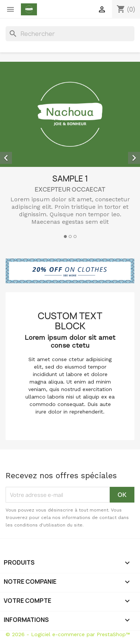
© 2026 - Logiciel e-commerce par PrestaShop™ (68, 634)
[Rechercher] (70, 34)
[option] (70, 151)
